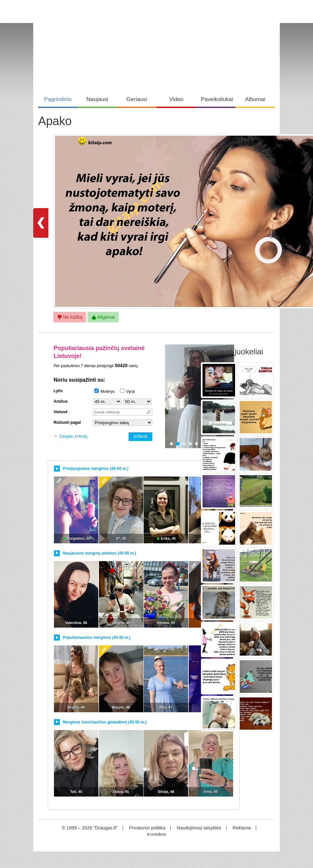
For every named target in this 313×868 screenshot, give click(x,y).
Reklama (242, 828)
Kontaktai (156, 834)
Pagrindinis (58, 99)
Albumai (255, 99)
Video (176, 99)
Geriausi (137, 99)
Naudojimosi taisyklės (199, 828)
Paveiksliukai (217, 99)
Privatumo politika (147, 828)
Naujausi (97, 99)
